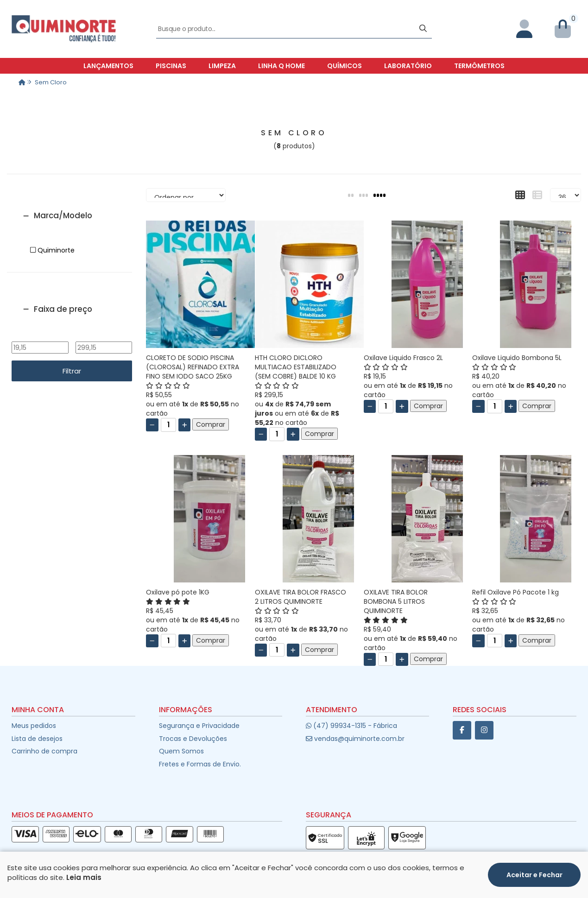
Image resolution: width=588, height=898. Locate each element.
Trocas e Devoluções (193, 739)
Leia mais (84, 877)
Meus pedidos (34, 726)
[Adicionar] (185, 425)
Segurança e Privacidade (199, 726)
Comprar (211, 424)
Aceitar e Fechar (534, 875)
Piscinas (171, 66)
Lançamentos (108, 66)
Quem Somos (181, 751)
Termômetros (479, 66)
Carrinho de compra (44, 751)
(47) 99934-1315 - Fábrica (351, 726)
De (40, 335)
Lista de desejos (37, 739)
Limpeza (222, 66)
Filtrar (72, 371)
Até (104, 335)
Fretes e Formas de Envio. (200, 764)
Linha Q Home (281, 66)
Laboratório (408, 66)
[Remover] (152, 425)
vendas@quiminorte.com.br (355, 739)
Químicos (345, 66)
